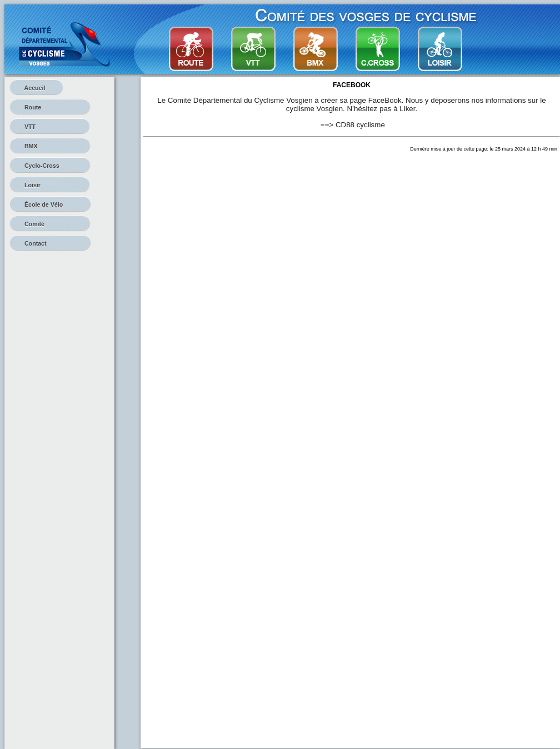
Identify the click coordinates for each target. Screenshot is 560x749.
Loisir (50, 185)
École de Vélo (50, 204)
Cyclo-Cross (50, 166)
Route (50, 107)
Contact (50, 243)
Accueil (36, 88)
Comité (50, 224)
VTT (50, 127)
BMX (50, 146)
